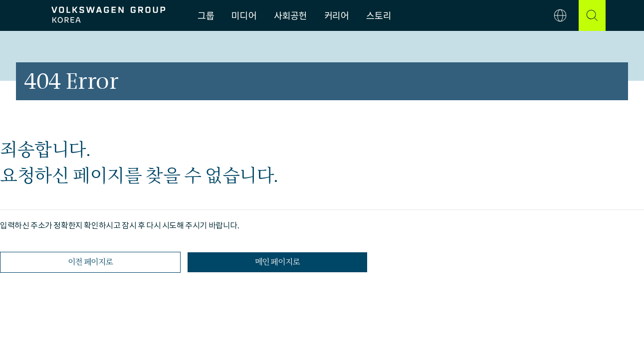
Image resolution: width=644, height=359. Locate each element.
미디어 (244, 15)
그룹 (206, 15)
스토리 (379, 15)
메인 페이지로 (277, 262)
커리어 (337, 15)
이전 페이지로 (90, 262)
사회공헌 (290, 15)
